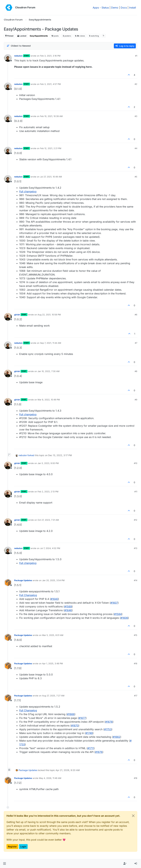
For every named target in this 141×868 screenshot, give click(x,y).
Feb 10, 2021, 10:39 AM (51, 116)
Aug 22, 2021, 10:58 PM (49, 315)
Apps (96, 8)
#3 (136, 116)
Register (12, 847)
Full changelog (28, 191)
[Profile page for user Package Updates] (8, 583)
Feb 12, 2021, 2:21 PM (51, 148)
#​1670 (75, 726)
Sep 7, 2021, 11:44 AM (51, 343)
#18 (136, 778)
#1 (136, 56)
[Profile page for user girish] (8, 317)
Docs (124, 8)
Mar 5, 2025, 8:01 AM (53, 635)
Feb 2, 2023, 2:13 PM (48, 492)
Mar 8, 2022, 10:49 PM (49, 400)
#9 (136, 400)
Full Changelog (28, 595)
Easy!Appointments (39, 36)
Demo (115, 8)
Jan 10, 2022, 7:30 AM (49, 371)
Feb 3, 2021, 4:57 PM (50, 84)
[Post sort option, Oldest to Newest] (19, 46)
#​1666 (71, 714)
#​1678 (109, 722)
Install (133, 8)
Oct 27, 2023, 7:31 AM (48, 520)
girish (17, 315)
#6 (136, 315)
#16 (136, 663)
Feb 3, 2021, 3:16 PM (50, 56)
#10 (136, 463)
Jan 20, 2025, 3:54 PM (53, 580)
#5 (136, 177)
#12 (136, 520)
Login (23, 847)
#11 (136, 492)
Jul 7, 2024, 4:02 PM (50, 548)
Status (105, 8)
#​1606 (124, 618)
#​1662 (117, 737)
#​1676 (99, 752)
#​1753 (108, 729)
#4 (136, 148)
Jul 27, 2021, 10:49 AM (51, 177)
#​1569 (68, 606)
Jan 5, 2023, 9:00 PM (48, 463)
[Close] (133, 816)
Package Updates (23, 580)
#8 (136, 371)
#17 (136, 696)
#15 (136, 635)
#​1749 (89, 733)
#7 (136, 343)
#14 (136, 580)
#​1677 (82, 718)
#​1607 (114, 603)
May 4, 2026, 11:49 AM (50, 778)
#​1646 (68, 610)
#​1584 (118, 614)
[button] (4, 864)
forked (31, 455)
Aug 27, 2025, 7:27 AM (53, 696)
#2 (136, 84)
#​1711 (91, 748)
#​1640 (54, 599)
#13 (136, 548)
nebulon (18, 56)
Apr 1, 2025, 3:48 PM (52, 663)
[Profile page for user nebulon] (8, 58)
